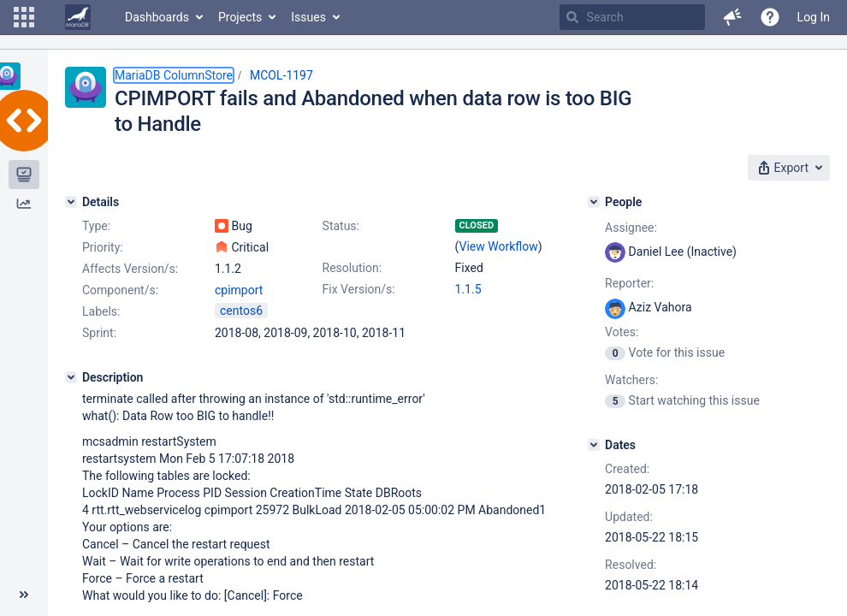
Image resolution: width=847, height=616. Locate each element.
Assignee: (631, 228)
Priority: (103, 247)
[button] (24, 17)
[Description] (71, 377)
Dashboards (157, 17)
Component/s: (120, 290)
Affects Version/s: (130, 269)
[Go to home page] (78, 17)
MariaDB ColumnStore (174, 75)
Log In (814, 17)
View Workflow (499, 246)
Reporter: (629, 283)
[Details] (71, 202)
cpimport (239, 290)
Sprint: (99, 333)
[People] (594, 202)
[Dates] (594, 445)
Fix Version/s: (359, 289)
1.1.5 (468, 289)
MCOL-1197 (281, 75)
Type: (96, 226)
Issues (308, 17)
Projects (240, 17)
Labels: (101, 311)
